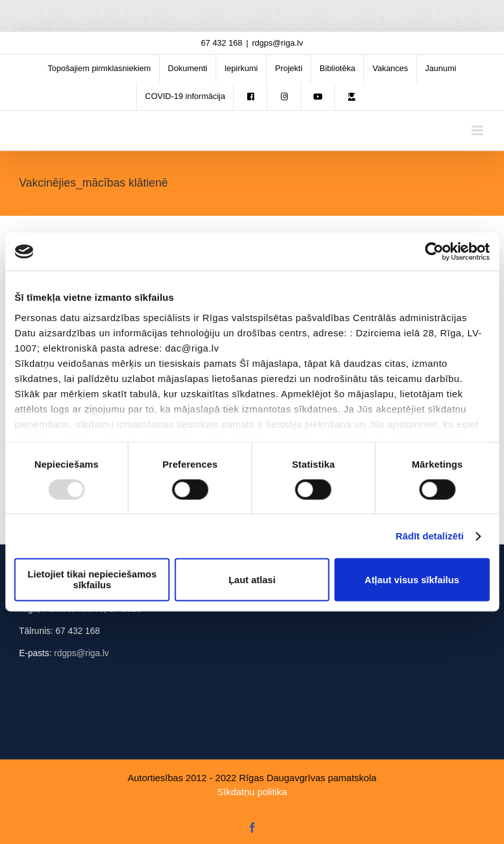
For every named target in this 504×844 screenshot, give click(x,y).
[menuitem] (99, 69)
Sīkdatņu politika (252, 792)
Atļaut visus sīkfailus (412, 580)
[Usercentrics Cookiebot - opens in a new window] (434, 251)
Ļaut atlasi (252, 580)
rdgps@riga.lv (278, 43)
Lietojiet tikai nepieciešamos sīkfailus (92, 580)
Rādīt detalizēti (430, 536)
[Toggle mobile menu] (478, 130)
